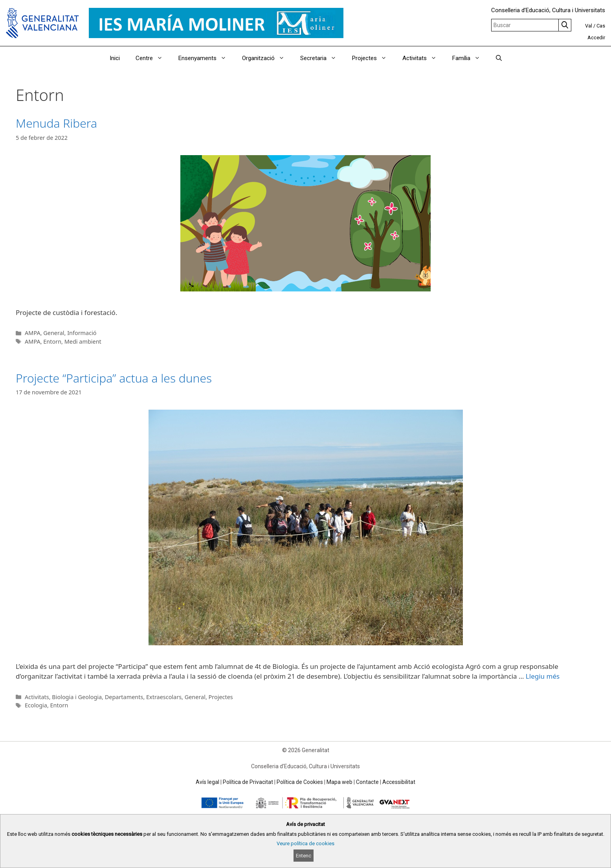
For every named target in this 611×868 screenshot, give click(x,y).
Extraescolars (164, 697)
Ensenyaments (206, 58)
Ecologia (36, 705)
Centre (153, 58)
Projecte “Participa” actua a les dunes (114, 378)
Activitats (423, 58)
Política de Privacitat (248, 782)
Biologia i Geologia (77, 697)
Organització (267, 58)
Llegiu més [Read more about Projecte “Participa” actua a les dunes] (543, 676)
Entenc (304, 856)
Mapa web (339, 782)
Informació (82, 333)
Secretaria (322, 58)
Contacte (367, 782)
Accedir (596, 38)
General (54, 333)
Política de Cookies (300, 782)
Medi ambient (83, 342)
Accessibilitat (399, 782)
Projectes (373, 58)
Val (589, 26)
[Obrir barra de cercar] (499, 58)
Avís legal (207, 782)
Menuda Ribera (56, 123)
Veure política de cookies (305, 843)
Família (470, 58)
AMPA (33, 333)
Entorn (52, 342)
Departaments (124, 697)
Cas (601, 26)
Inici (115, 58)
